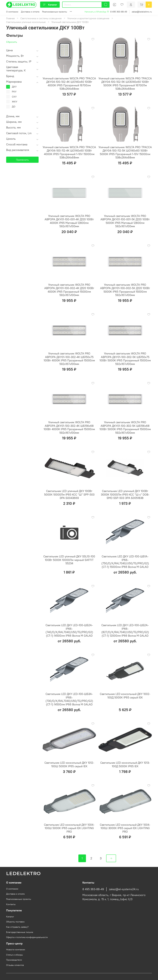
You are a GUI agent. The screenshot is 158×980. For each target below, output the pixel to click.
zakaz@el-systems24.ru (124, 889)
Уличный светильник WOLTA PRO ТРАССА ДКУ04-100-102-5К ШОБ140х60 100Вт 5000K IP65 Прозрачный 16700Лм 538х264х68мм (125, 84)
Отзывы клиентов (15, 965)
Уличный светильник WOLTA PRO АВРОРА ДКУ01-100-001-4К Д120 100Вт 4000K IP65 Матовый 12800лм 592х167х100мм (69, 221)
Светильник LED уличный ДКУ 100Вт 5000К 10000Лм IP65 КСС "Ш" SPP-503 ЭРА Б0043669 (69, 494)
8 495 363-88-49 (119, 12)
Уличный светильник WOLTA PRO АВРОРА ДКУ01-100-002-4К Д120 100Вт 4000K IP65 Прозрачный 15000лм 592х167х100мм (69, 290)
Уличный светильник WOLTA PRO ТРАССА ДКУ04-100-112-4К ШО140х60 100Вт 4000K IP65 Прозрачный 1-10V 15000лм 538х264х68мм (69, 152)
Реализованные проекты (55, 12)
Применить (22, 160)
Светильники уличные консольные (26, 22)
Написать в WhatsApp (97, 12)
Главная (10, 18)
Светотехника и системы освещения (41, 18)
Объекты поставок (15, 922)
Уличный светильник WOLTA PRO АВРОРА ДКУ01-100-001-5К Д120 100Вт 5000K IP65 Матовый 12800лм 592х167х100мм (125, 221)
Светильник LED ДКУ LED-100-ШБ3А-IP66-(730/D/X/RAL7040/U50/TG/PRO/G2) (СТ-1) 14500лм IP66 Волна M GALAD (69, 699)
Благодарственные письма (20, 932)
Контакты (11, 904)
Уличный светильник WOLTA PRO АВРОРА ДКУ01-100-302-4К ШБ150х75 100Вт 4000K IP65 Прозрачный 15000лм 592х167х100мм (69, 359)
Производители (14, 960)
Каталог (50, 5)
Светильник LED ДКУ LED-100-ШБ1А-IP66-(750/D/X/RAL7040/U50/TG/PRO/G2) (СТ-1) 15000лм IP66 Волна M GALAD (125, 562)
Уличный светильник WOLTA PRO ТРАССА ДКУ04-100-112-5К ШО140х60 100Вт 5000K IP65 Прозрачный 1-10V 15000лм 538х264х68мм (125, 152)
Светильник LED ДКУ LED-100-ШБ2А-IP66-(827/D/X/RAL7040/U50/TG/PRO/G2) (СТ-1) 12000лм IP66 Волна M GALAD (125, 630)
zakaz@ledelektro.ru (142, 12)
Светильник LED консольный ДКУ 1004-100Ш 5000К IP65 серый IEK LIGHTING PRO (69, 828)
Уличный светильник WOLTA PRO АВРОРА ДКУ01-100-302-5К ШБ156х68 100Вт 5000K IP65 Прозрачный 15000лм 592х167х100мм (125, 427)
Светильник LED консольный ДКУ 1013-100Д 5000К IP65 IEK (125, 764)
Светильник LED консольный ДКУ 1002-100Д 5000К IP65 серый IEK (125, 696)
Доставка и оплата (30, 12)
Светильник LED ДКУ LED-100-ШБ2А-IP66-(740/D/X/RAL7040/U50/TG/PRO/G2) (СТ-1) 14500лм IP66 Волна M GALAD (69, 630)
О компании (12, 12)
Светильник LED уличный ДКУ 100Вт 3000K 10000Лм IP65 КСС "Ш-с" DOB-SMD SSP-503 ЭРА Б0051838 (125, 494)
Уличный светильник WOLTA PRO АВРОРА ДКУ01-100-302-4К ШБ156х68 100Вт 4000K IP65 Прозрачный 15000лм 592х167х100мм (69, 427)
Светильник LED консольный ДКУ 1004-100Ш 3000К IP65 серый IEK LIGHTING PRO (125, 828)
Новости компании (16, 950)
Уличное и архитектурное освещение (88, 18)
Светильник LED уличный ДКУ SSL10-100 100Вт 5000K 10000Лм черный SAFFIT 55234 (69, 560)
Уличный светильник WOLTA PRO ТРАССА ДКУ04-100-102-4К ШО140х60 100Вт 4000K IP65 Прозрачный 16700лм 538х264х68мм (69, 84)
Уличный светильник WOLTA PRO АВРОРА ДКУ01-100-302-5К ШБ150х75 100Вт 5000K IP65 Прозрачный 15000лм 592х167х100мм (125, 359)
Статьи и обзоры (15, 955)
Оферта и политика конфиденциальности (27, 937)
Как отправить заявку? (17, 927)
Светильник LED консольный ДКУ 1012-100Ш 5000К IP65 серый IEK (69, 764)
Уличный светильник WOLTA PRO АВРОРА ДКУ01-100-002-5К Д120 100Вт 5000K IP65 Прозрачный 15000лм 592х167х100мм (125, 290)
